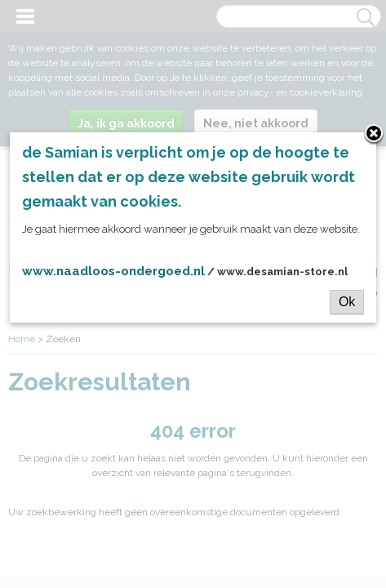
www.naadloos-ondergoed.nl (113, 271)
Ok (347, 302)
